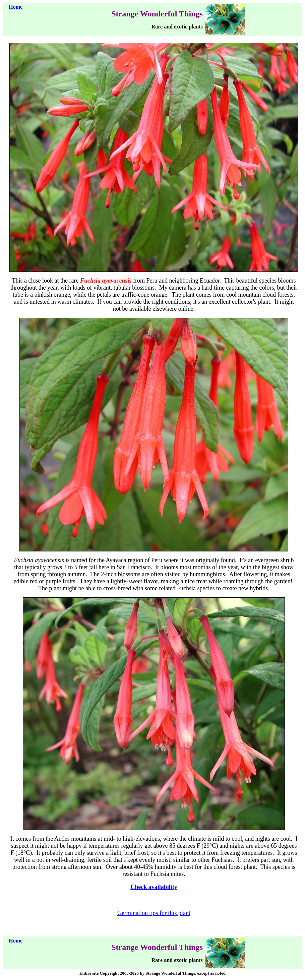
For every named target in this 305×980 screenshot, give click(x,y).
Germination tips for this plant (154, 913)
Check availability (154, 887)
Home (16, 7)
